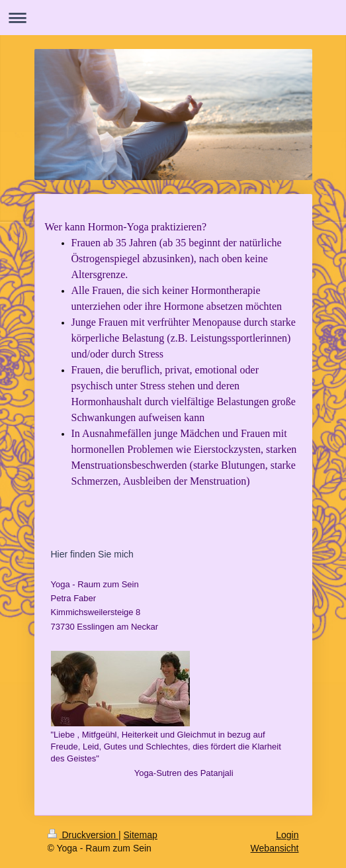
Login (287, 835)
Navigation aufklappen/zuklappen (173, 18)
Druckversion (83, 835)
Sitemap (141, 835)
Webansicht (275, 848)
